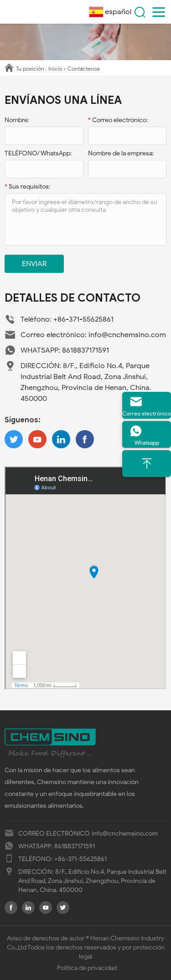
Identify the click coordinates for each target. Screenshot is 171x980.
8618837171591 (85, 350)
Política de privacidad (87, 968)
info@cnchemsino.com (127, 335)
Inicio (55, 69)
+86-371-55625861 (83, 319)
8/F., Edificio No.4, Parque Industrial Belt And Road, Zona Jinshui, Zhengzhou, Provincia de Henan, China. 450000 (92, 881)
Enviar (34, 264)
